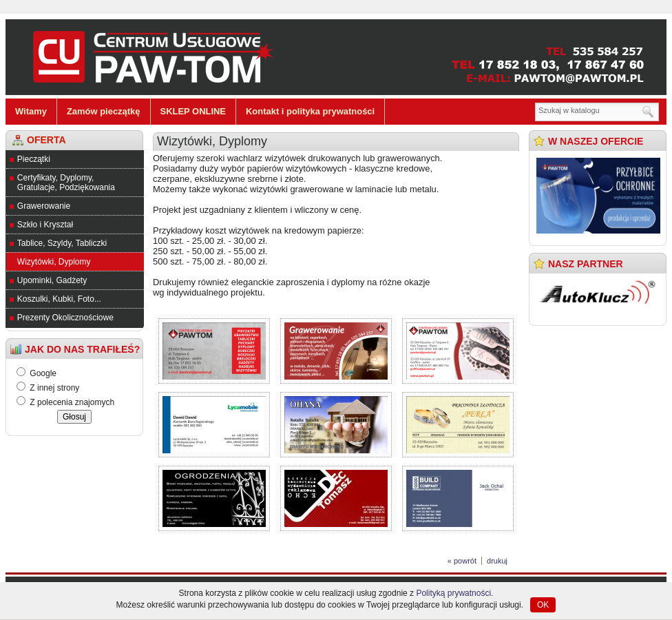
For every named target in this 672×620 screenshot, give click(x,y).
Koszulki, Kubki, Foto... (59, 299)
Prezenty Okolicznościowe (65, 318)
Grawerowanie (44, 206)
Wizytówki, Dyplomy (54, 262)
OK (543, 605)
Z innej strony (54, 388)
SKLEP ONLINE (193, 111)
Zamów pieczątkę (104, 111)
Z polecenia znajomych (72, 402)
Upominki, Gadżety (52, 280)
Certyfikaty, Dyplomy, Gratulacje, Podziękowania (66, 183)
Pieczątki (34, 159)
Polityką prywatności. (454, 593)
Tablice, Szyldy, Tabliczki (62, 243)
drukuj (497, 561)
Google (43, 373)
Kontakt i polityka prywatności (310, 111)
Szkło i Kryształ (45, 225)
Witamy (31, 111)
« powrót (462, 561)
